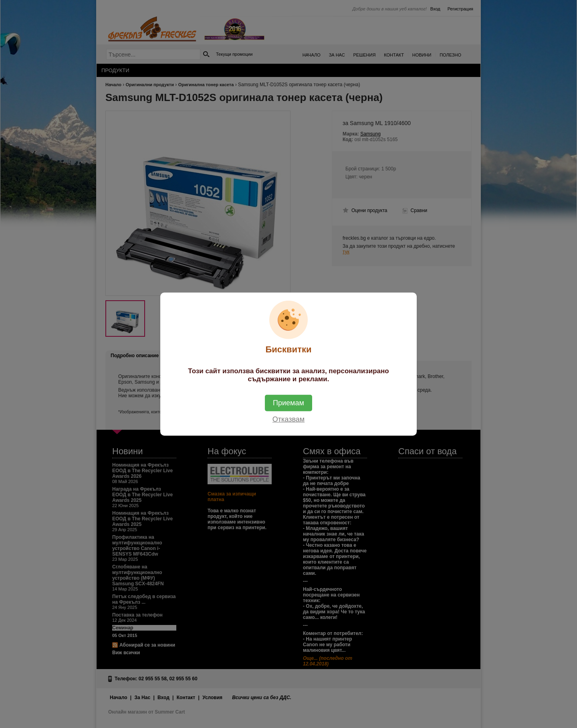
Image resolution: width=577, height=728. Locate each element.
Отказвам (288, 419)
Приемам (288, 402)
